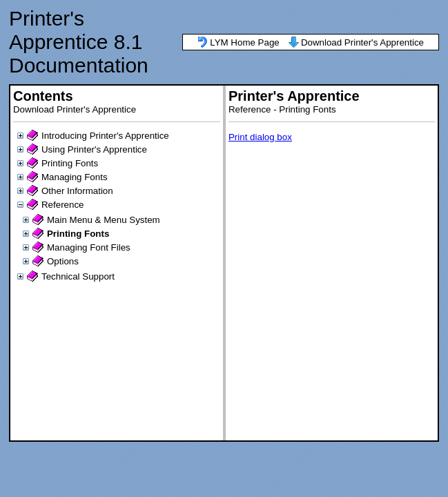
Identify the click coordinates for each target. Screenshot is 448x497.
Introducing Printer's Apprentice (105, 136)
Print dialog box (260, 137)
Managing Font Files (89, 247)
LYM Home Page (245, 42)
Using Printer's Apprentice (94, 149)
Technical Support (78, 276)
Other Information (77, 191)
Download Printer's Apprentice (362, 42)
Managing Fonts (75, 177)
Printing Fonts (70, 163)
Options (63, 261)
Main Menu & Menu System (104, 220)
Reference (63, 205)
